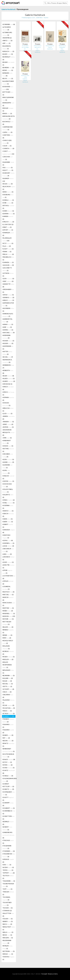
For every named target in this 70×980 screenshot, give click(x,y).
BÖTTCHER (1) (8, 93)
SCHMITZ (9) (8, 789)
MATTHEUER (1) (7, 623)
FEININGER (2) (8, 234)
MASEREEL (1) (9, 613)
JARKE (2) (8, 424)
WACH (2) (7, 924)
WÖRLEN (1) (7, 947)
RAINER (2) (8, 735)
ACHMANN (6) (9, 24)
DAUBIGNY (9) (9, 174)
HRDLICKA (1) (8, 409)
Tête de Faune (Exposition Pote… (62, 47)
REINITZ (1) (8, 745)
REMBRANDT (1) (9, 750)
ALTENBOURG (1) (7, 34)
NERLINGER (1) (8, 671)
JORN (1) (7, 438)
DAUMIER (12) (8, 180)
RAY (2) (6, 738)
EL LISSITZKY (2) (8, 224)
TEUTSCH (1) (8, 877)
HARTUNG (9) (9, 333)
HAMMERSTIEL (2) (7, 320)
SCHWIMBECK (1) (9, 812)
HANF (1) (7, 327)
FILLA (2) (7, 246)
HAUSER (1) (8, 341)
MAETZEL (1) (8, 595)
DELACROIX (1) (9, 188)
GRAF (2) (8, 281)
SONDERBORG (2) (8, 835)
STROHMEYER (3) (9, 855)
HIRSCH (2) (8, 388)
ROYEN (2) (7, 765)
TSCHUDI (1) (8, 908)
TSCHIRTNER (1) (7, 904)
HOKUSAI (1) (6, 404)
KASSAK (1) (8, 446)
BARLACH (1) (8, 51)
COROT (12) (8, 153)
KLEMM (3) (8, 462)
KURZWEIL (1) (8, 543)
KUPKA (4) (8, 540)
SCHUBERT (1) (9, 808)
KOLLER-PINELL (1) (8, 491)
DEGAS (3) (8, 184)
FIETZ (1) (8, 243)
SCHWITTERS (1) (8, 818)
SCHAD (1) (8, 768)
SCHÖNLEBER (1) (9, 793)
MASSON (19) (9, 616)
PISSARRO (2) (8, 731)
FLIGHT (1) (8, 249)
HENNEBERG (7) (8, 366)
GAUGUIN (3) (8, 265)
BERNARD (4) (7, 74)
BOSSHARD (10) (8, 88)
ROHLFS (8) (9, 759)
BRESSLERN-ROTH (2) (9, 117)
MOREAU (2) (8, 653)
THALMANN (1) (9, 881)
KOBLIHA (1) (8, 477)
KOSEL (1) (8, 503)
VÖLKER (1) (8, 919)
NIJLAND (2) (8, 678)
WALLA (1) (8, 932)
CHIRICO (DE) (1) (7, 142)
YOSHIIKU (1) (8, 958)
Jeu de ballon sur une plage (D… (25, 47)
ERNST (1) (7, 227)
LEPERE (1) (7, 572)
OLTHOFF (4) (8, 689)
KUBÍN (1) (8, 522)
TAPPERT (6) (9, 873)
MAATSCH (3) (8, 592)
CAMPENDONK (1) (8, 128)
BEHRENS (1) (8, 68)
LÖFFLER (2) (8, 582)
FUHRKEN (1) (8, 262)
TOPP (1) (7, 889)
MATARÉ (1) (8, 619)
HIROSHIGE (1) (7, 384)
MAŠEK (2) (8, 611)
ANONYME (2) (7, 38)
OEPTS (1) (7, 686)
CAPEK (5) (7, 132)
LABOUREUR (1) (8, 550)
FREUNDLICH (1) (8, 258)
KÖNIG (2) (9, 500)
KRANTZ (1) (8, 511)
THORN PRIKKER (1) (8, 885)
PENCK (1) (7, 711)
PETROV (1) (9, 714)
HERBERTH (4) (8, 372)
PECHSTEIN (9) (9, 708)
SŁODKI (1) (8, 867)
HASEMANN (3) (6, 337)
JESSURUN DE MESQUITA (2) (8, 432)
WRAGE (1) (8, 954)
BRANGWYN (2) (8, 104)
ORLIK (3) (7, 692)
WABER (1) (8, 921)
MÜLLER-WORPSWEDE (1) (7, 665)
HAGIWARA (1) (8, 310)
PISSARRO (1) (8, 726)
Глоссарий (44, 974)
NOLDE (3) (7, 681)
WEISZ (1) (7, 935)
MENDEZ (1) (8, 631)
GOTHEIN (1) (8, 275)
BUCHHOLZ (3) (8, 123)
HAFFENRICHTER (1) (8, 304)
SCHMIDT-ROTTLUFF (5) (8, 785)
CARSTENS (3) (8, 136)
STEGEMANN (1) (7, 847)
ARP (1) (6, 43)
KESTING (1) (8, 450)
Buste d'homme (50, 46)
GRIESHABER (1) (8, 291)
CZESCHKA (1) (8, 158)
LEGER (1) (8, 562)
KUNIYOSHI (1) (6, 536)
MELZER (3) (8, 627)
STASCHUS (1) (8, 842)
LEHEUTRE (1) (8, 566)
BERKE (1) (8, 70)
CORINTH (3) (8, 148)
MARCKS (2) (8, 599)
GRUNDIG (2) (8, 297)
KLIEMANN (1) (8, 466)
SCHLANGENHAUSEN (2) (9, 780)
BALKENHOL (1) (7, 47)
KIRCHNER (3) (8, 455)
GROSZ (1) (8, 295)
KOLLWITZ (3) (8, 496)
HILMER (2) (9, 381)
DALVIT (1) (8, 170)
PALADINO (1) (8, 701)
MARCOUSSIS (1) (9, 604)
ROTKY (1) (7, 762)
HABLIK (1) (8, 300)
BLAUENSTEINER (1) (8, 82)
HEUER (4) (8, 376)
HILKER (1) (9, 378)
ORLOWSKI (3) (8, 696)
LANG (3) (7, 554)
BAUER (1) (8, 54)
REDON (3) (8, 741)
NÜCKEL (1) (8, 684)
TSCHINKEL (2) (6, 898)
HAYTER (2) (7, 353)
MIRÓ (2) (7, 638)
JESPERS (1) (8, 427)
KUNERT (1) (8, 526)
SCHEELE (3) (8, 776)
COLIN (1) (7, 146)
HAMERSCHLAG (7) (8, 315)
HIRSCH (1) (8, 393)
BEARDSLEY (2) (9, 58)
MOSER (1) (9, 657)
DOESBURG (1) (8, 196)
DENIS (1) (8, 192)
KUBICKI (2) (8, 515)
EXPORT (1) (8, 230)
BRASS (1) (7, 113)
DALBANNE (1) (8, 163)
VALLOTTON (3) (8, 915)
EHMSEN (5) (8, 218)
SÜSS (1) (7, 865)
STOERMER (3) (9, 851)
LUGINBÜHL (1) (6, 588)
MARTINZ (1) (8, 608)
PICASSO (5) (8, 716)
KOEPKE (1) (8, 481)
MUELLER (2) (8, 659)
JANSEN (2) (8, 418)
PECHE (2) (8, 705)
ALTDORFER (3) (7, 28)
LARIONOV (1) (8, 558)
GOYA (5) (8, 279)
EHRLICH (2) (8, 222)
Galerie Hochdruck (8, 9)
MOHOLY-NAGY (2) (8, 642)
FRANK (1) (7, 252)
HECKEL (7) (8, 357)
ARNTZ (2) (7, 41)
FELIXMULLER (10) (7, 239)
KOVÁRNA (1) (8, 507)
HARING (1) (8, 330)
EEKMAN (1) (9, 214)
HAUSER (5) (8, 343)
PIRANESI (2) (8, 720)
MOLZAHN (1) (6, 647)
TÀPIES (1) (8, 870)
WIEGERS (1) (8, 938)
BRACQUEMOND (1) (8, 99)
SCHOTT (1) (8, 799)
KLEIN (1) (8, 459)
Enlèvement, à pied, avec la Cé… (38, 47)
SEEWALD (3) (8, 823)
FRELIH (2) (8, 254)
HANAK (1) (8, 324)
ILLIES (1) (7, 413)
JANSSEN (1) (8, 422)
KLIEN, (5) (6, 472)
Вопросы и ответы (53, 974)
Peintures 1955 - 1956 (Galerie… (25, 77)
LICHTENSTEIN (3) (9, 577)
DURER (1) (8, 211)
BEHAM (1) (8, 64)
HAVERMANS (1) (8, 347)
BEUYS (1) (8, 78)
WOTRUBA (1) (9, 951)
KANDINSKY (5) (7, 442)
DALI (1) (8, 167)
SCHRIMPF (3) (8, 804)
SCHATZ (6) (9, 772)
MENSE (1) (7, 635)
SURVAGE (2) (8, 861)
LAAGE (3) (8, 546)
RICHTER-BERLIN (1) (8, 755)
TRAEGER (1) (8, 893)
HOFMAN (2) (8, 399)
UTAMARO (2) (7, 911)
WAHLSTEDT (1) (9, 928)
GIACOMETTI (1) (7, 269)
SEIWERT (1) (7, 828)
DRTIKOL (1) (8, 207)
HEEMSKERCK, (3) (7, 361)
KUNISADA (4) (9, 531)
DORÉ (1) (8, 203)
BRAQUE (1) (8, 109)
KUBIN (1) (8, 519)
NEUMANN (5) (9, 675)
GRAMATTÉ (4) (8, 285)
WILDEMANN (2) (7, 942)
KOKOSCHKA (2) (7, 485)
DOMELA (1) (8, 200)
